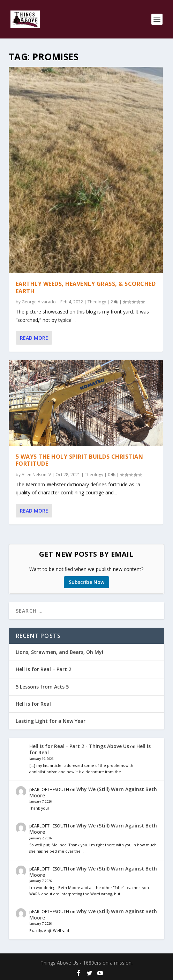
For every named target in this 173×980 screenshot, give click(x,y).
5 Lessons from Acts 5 (42, 687)
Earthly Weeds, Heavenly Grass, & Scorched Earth (86, 287)
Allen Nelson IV (36, 475)
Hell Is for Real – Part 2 (43, 669)
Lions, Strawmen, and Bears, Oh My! (59, 652)
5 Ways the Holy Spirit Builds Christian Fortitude (80, 460)
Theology (97, 302)
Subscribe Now (86, 582)
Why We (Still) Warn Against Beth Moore (93, 792)
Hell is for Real (33, 704)
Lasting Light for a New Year (51, 721)
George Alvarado (39, 302)
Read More (34, 338)
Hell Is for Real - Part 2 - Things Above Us (79, 746)
